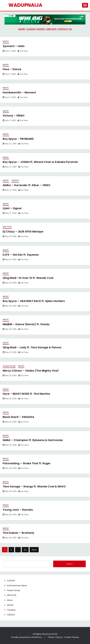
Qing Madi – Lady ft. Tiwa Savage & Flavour (32, 347)
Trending (11, 610)
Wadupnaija (25, 5)
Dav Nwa (24, 51)
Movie (10, 600)
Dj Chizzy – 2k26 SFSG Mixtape (23, 232)
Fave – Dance (12, 69)
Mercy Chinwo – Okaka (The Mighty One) (31, 371)
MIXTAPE (51, 29)
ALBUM (31, 29)
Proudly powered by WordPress (27, 637)
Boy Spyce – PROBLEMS (18, 139)
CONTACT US (65, 29)
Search (69, 564)
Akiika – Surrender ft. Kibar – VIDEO (26, 185)
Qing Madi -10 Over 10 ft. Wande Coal (28, 278)
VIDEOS (15, 180)
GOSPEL (41, 29)
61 (25, 550)
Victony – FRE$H (13, 116)
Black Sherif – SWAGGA (18, 417)
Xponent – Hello (14, 46)
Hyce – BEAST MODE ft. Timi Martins (26, 394)
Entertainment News (17, 585)
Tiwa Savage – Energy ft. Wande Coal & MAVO (34, 486)
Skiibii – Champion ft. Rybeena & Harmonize (33, 440)
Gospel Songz (9, 366)
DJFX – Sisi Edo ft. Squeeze (21, 255)
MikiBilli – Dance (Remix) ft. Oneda (26, 324)
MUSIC (22, 29)
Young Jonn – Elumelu (18, 510)
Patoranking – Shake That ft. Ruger (27, 463)
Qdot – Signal (12, 208)
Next (34, 550)
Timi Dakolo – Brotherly (18, 533)
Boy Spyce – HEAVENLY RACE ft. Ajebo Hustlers (34, 301)
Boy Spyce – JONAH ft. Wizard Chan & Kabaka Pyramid (40, 162)
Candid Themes (72, 637)
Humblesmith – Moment (19, 92)
